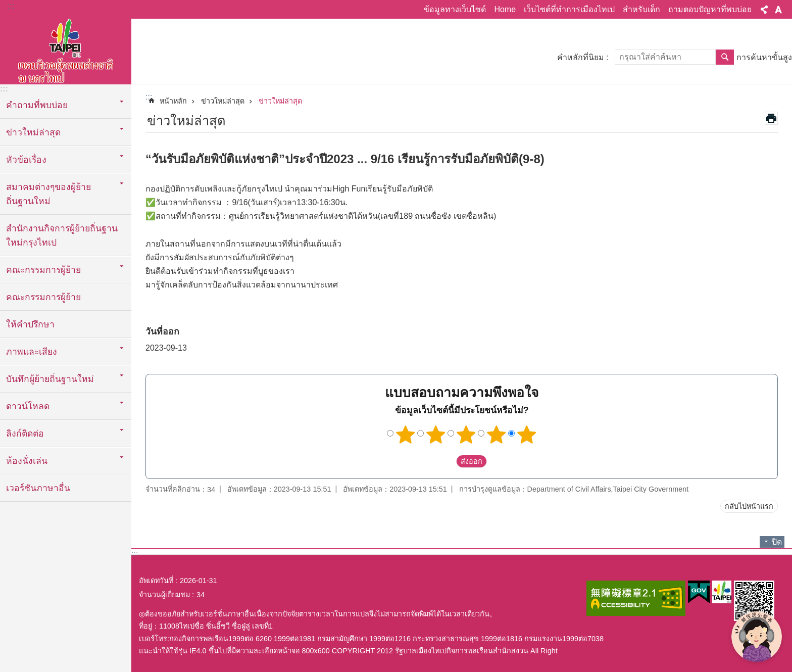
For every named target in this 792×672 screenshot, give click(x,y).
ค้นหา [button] (725, 57)
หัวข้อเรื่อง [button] (26, 160)
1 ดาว (406, 435)
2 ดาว (436, 435)
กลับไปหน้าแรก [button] (749, 506)
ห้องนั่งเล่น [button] (27, 461)
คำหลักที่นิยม (581, 57)
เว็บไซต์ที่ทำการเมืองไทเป (569, 9)
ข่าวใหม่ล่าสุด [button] (33, 132)
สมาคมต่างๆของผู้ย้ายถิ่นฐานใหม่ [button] (48, 194)
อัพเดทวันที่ (156, 581)
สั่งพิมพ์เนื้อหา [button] (771, 118)
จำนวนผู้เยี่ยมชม (164, 595)
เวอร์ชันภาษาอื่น (38, 488)
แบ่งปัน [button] (764, 10)
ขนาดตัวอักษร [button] (778, 10)
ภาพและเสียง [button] (32, 352)
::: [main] (149, 97)
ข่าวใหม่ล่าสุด (223, 101)
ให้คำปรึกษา (30, 324)
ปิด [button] (777, 542)
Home (505, 9)
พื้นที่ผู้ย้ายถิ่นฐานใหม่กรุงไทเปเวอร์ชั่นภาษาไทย (66, 49)
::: (11, 6)
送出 (447, 461)
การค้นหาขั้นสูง (764, 57)
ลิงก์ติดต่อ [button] (25, 434)
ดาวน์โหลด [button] (28, 406)
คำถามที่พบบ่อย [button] (37, 105)
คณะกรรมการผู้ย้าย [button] (43, 270)
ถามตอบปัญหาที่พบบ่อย (710, 9)
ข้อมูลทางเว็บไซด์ (455, 9)
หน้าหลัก (173, 101)
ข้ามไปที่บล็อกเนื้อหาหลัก (5, 5)
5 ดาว (527, 435)
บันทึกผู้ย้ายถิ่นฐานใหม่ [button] (50, 379)
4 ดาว (497, 435)
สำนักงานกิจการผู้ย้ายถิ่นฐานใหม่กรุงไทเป (62, 235)
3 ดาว (466, 435)
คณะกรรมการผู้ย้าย (43, 297)
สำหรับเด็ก (641, 9)
